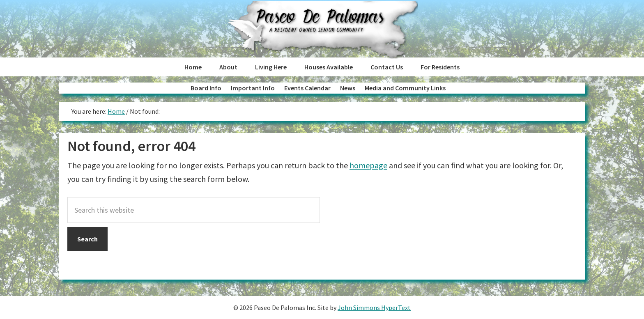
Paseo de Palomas (322, 30)
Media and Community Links (405, 88)
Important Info (253, 88)
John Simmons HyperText (374, 308)
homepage (368, 165)
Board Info (206, 88)
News (348, 88)
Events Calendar (307, 88)
